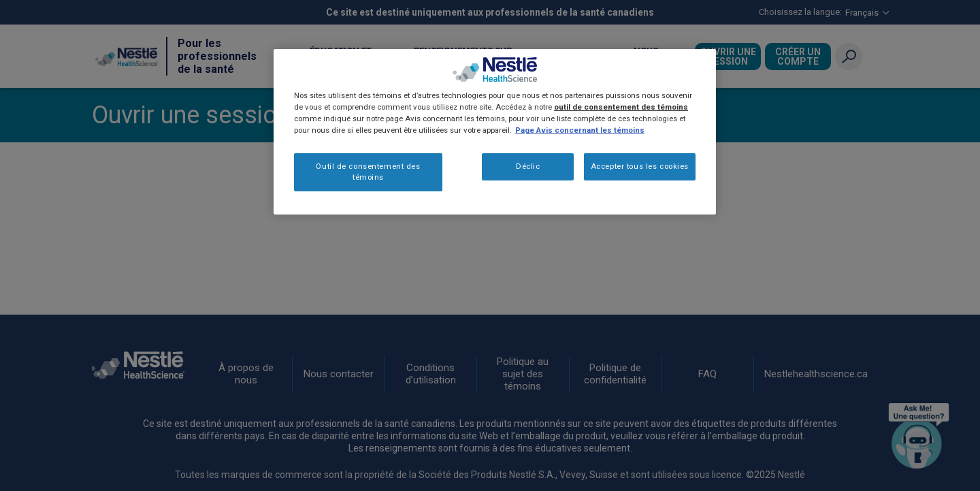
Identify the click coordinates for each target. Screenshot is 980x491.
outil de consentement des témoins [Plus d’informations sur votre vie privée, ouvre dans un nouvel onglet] (621, 107)
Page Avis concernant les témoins (580, 130)
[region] (495, 132)
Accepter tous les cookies (640, 166)
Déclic (528, 166)
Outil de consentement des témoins (368, 172)
